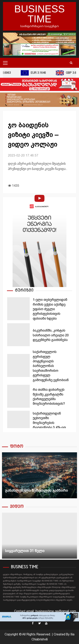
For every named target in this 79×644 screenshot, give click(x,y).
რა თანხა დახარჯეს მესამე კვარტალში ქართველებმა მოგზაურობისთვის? (18, 396)
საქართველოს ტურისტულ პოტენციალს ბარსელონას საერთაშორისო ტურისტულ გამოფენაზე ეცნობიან (18, 365)
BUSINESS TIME (40, 14)
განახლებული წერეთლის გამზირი (39, 475)
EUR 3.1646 (34, 73)
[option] (39, 310)
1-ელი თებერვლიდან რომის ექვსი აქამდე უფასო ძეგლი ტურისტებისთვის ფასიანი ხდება (18, 309)
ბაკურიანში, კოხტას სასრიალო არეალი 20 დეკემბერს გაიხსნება (18, 335)
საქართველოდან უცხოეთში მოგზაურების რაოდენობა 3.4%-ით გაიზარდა (18, 422)
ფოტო (17, 447)
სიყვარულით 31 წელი (39, 536)
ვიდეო (17, 507)
